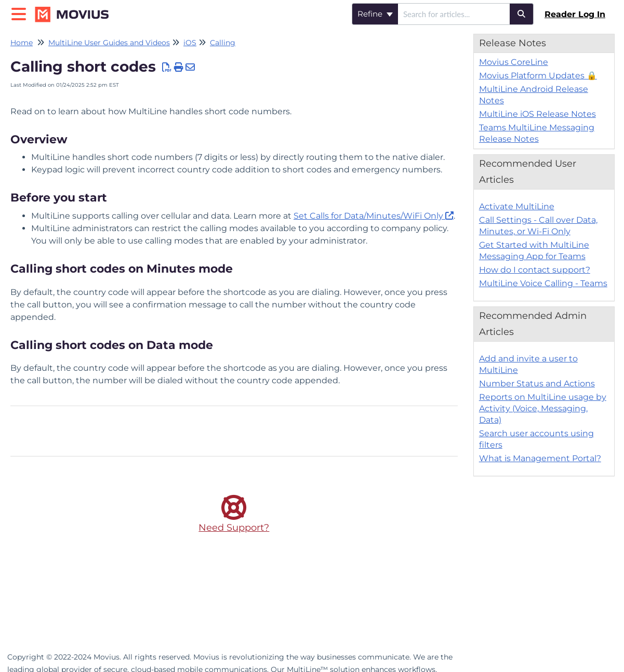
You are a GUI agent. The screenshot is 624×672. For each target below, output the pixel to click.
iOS (190, 43)
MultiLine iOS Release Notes (537, 114)
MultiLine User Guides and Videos (109, 43)
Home (22, 43)
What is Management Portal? (540, 458)
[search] (454, 14)
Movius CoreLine (514, 62)
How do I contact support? (535, 270)
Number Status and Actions (537, 384)
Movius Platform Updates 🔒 (538, 76)
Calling (223, 43)
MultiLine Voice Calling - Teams (543, 283)
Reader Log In (575, 14)
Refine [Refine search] (375, 14)
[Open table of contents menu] (21, 13)
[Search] (522, 14)
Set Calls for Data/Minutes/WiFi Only (368, 216)
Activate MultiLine (517, 206)
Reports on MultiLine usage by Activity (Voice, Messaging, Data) (543, 408)
